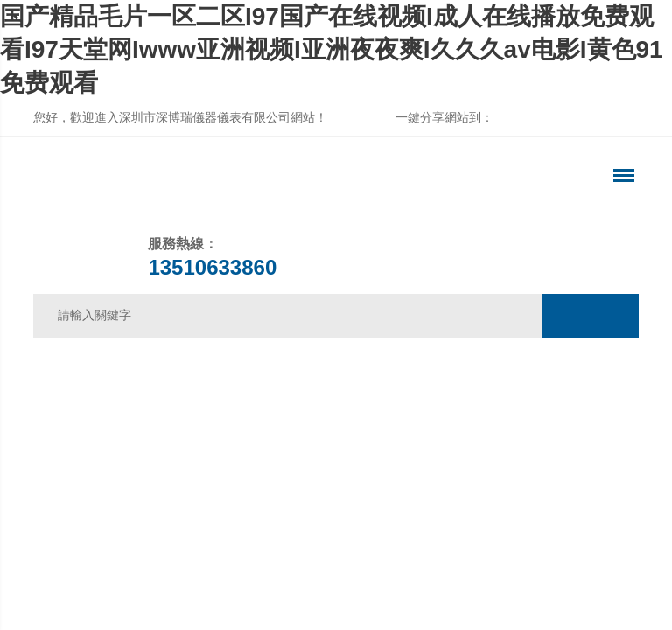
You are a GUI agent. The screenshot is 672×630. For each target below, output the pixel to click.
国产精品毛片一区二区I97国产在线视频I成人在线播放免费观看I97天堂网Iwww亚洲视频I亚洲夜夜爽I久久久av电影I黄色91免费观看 (332, 49)
